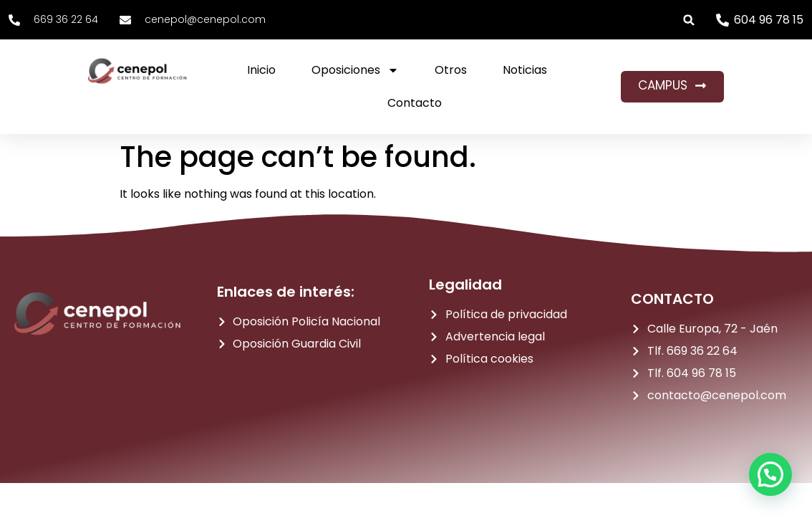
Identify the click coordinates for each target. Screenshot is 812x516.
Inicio (261, 70)
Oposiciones (355, 70)
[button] (689, 20)
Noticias (525, 70)
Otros (451, 70)
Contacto (415, 103)
